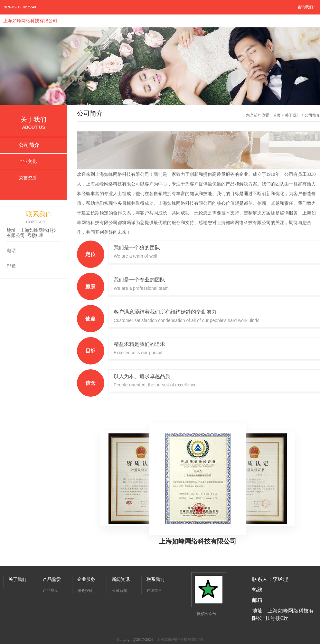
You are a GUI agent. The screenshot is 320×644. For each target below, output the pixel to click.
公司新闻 (119, 591)
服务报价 (85, 591)
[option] (160, 66)
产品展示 (51, 591)
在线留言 (154, 591)
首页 (277, 115)
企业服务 (86, 579)
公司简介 (29, 145)
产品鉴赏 (52, 579)
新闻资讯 (121, 579)
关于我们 (293, 115)
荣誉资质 (28, 178)
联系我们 (155, 579)
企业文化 (28, 161)
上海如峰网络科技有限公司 (30, 21)
